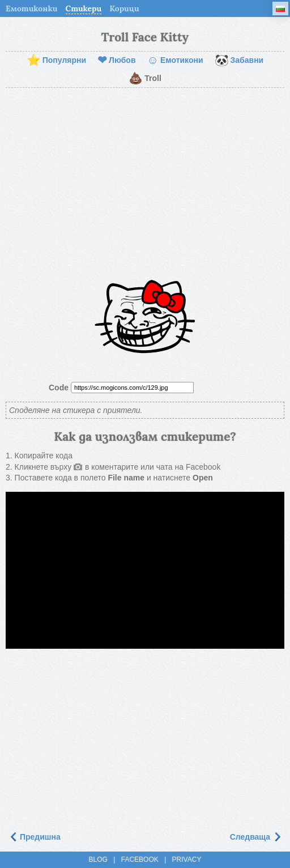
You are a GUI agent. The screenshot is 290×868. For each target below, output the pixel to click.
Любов (116, 61)
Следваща (256, 837)
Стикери (84, 8)
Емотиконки (32, 8)
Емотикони (175, 61)
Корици (124, 8)
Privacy (187, 860)
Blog (98, 860)
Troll (145, 79)
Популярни (56, 61)
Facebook (140, 860)
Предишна (35, 837)
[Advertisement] (145, 178)
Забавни (239, 61)
